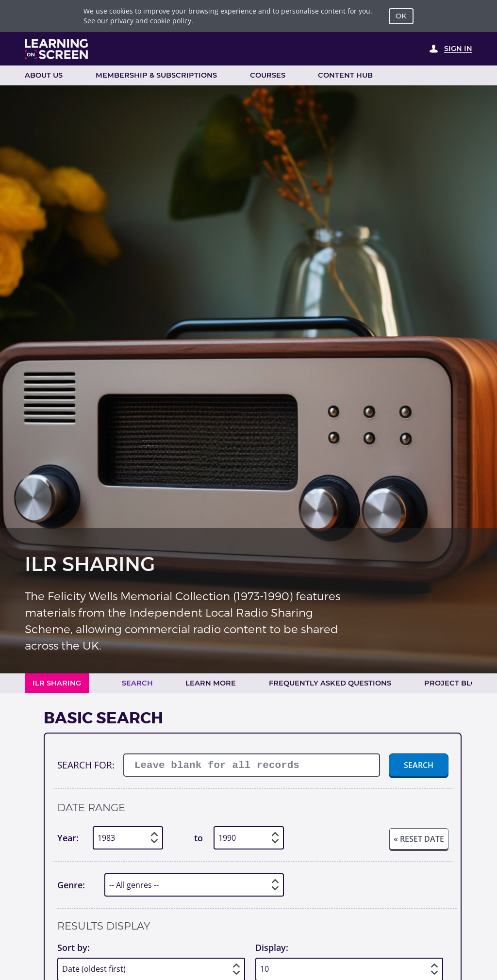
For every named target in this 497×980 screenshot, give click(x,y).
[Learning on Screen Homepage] (57, 49)
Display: (272, 947)
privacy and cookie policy (151, 21)
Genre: (71, 885)
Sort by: (74, 947)
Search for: (86, 765)
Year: (68, 838)
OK (401, 16)
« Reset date (419, 839)
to (199, 838)
